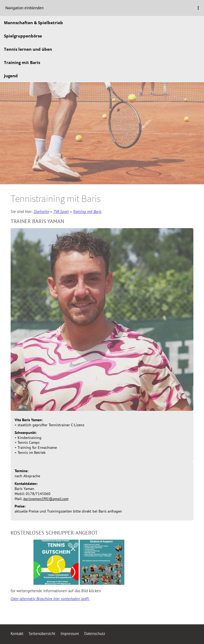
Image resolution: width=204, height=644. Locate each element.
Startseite (41, 212)
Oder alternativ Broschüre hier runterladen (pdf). (50, 599)
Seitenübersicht (42, 634)
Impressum (70, 634)
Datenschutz (95, 634)
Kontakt (17, 634)
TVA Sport (61, 212)
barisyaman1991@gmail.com (46, 499)
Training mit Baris (87, 212)
